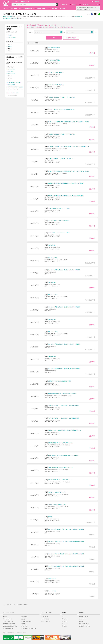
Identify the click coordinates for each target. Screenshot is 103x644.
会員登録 (97, 2)
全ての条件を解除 (71, 38)
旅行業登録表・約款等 (8, 628)
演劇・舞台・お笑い (30, 8)
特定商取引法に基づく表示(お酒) (10, 626)
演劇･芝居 (10, 17)
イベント (21, 8)
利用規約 (5, 617)
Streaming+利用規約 (8, 619)
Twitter (95, 14)
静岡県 (10, 46)
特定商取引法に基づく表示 (9, 624)
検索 (58, 5)
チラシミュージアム (46, 621)
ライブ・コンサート (8, 8)
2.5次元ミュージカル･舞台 (15, 82)
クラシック (38, 8)
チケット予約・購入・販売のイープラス (20, 2)
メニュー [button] (96, 4)
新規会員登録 (24, 617)
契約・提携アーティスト (84, 624)
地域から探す (65, 4)
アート (44, 8)
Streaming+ (62, 8)
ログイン (92, 2)
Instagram (66, 624)
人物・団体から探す (86, 4)
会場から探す (75, 4)
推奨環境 (23, 624)
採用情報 (81, 621)
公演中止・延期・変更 (26, 621)
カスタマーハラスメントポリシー (29, 628)
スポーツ (16, 8)
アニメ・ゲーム (50, 8)
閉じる (99, 7)
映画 (56, 8)
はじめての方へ (25, 626)
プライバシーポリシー (8, 621)
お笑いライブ (12, 74)
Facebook (66, 619)
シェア (92, 14)
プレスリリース (83, 619)
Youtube (65, 621)
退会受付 (23, 619)
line (99, 14)
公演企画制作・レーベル (85, 626)
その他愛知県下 (12, 37)
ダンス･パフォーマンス (14, 93)
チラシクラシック (45, 619)
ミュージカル (12, 69)
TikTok (65, 626)
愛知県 (5, 17)
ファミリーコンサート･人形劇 (15, 87)
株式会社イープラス (84, 617)
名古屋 (10, 35)
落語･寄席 (11, 71)
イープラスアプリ (45, 617)
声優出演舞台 (12, 85)
